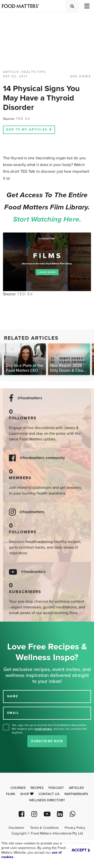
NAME (13, 696)
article (11, 72)
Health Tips (34, 72)
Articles (76, 788)
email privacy (43, 729)
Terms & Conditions (44, 828)
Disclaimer (16, 828)
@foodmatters (30, 398)
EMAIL (13, 713)
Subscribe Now (47, 741)
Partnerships (76, 794)
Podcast (56, 788)
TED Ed (23, 119)
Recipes (37, 788)
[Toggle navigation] (87, 6)
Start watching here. (47, 219)
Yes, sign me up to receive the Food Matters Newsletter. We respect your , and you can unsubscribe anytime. (49, 729)
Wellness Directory (47, 800)
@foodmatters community (42, 458)
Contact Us (49, 794)
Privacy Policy (75, 828)
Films (11, 794)
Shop (27, 794)
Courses (18, 788)
